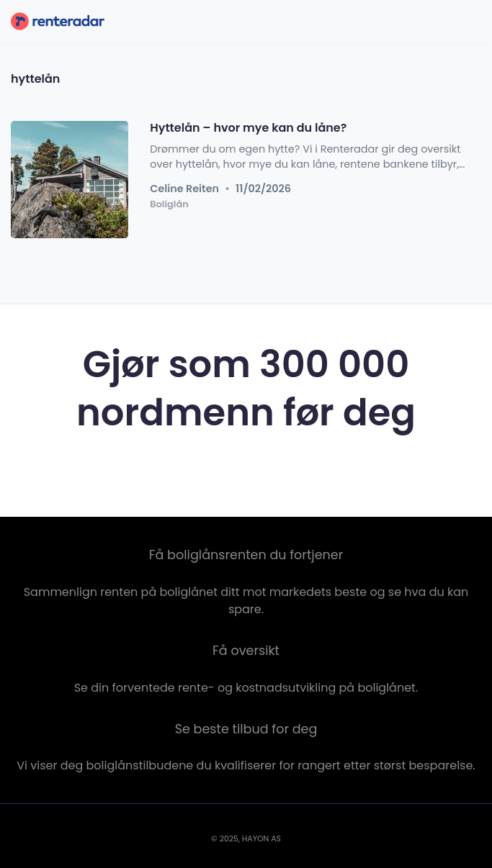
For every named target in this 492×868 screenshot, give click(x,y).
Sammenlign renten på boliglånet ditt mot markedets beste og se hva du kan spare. (246, 601)
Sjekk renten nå (246, 472)
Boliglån (169, 203)
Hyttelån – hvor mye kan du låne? (248, 128)
